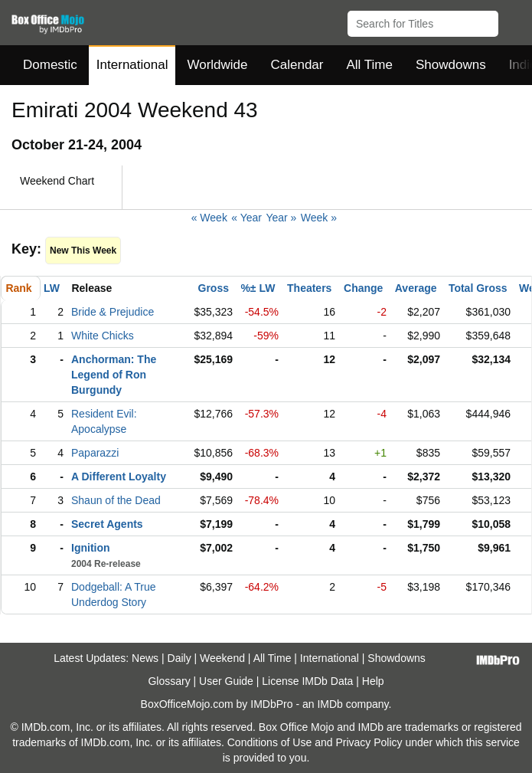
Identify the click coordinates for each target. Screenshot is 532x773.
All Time (370, 65)
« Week (209, 218)
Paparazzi (95, 453)
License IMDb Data (307, 681)
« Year (246, 218)
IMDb (330, 704)
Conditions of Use (270, 742)
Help (373, 681)
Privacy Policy (369, 742)
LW (52, 288)
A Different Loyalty (119, 477)
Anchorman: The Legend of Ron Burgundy (114, 375)
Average (416, 288)
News (145, 658)
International (132, 65)
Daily (180, 658)
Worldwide (217, 65)
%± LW (258, 288)
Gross (214, 288)
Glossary (169, 681)
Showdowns (451, 65)
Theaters (309, 288)
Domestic (50, 65)
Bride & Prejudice (113, 312)
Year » (281, 218)
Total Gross (478, 288)
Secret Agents (107, 524)
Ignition (91, 548)
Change (363, 288)
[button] (513, 21)
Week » (319, 218)
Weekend (222, 658)
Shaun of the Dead (116, 500)
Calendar (297, 65)
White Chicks (103, 336)
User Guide (226, 681)
